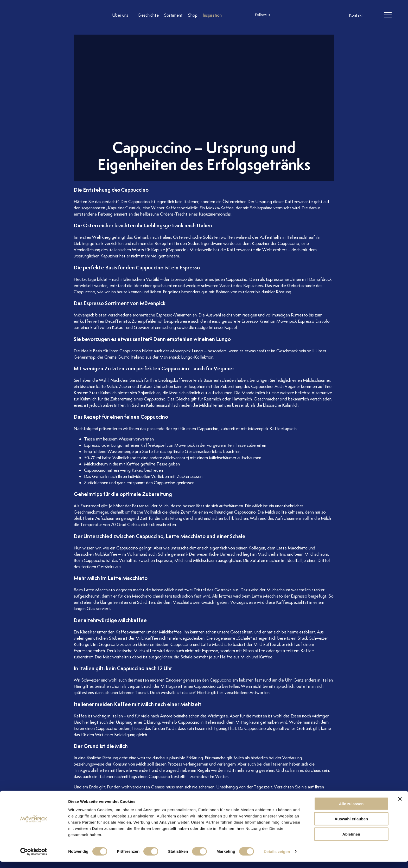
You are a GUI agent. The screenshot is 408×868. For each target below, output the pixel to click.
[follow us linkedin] (302, 15)
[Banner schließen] (400, 805)
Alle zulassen (351, 810)
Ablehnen (351, 840)
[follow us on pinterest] (312, 15)
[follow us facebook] (291, 15)
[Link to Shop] (193, 15)
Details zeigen (277, 858)
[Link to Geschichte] (149, 15)
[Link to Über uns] (123, 15)
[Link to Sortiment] (174, 15)
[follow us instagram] (281, 15)
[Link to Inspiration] (213, 15)
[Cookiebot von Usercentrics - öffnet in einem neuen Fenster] (34, 858)
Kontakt (356, 16)
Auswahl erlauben (351, 825)
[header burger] (388, 15)
